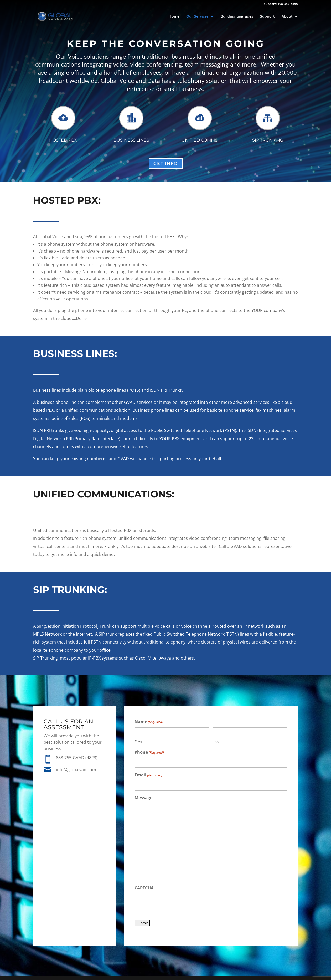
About (287, 17)
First (138, 742)
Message (143, 798)
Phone (149, 753)
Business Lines (131, 140)
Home (174, 17)
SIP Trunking (268, 140)
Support (267, 17)
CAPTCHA (144, 888)
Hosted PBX (63, 140)
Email (148, 775)
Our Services (197, 17)
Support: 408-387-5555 (281, 4)
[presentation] (174, 904)
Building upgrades (237, 17)
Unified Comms (200, 140)
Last (216, 742)
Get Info (166, 164)
